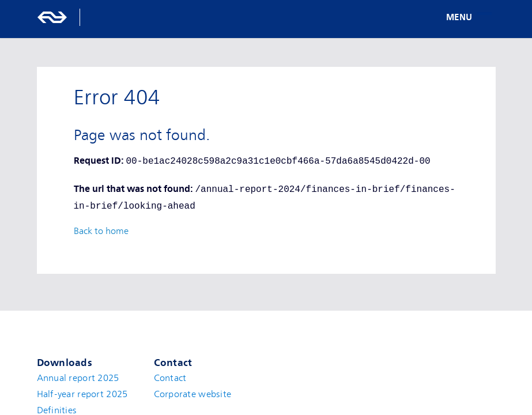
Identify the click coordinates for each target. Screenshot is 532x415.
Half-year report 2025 (82, 394)
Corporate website (193, 394)
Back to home (101, 231)
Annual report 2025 (78, 378)
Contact (170, 378)
